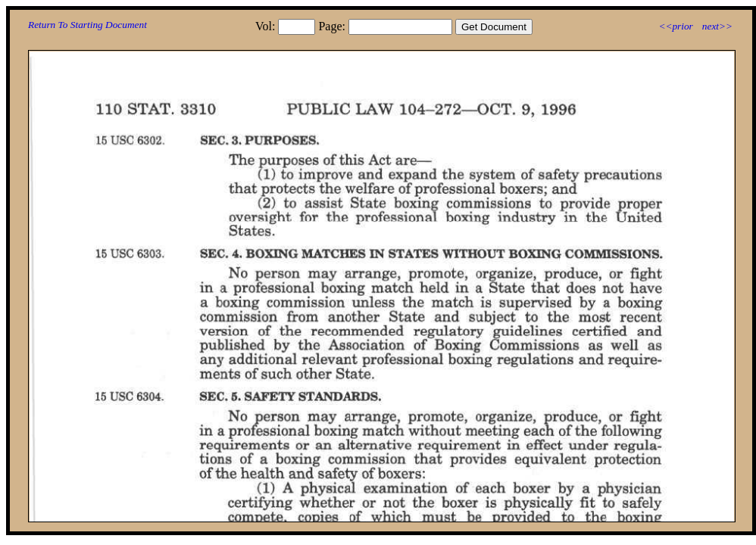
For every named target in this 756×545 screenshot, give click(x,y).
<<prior (675, 26)
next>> (717, 26)
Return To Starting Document (87, 25)
